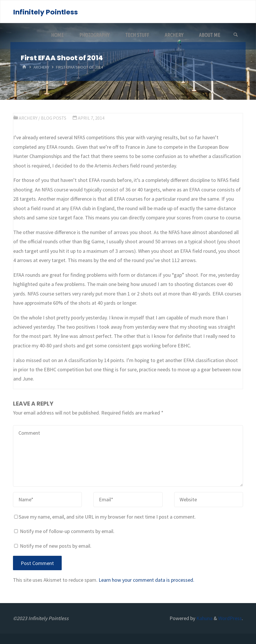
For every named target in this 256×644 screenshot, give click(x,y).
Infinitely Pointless (46, 12)
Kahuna (204, 618)
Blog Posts (54, 118)
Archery (41, 67)
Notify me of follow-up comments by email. (67, 531)
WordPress (230, 618)
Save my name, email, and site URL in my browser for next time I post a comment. (105, 517)
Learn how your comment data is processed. (146, 580)
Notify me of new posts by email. (56, 546)
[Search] (236, 35)
